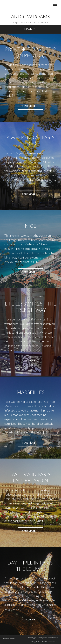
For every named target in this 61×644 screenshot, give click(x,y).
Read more (33, 107)
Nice (30, 226)
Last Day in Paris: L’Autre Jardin (30, 477)
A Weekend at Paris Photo (30, 140)
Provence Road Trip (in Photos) (30, 52)
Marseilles (31, 392)
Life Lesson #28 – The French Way (30, 307)
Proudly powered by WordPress (40, 638)
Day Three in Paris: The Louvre (31, 566)
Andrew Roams (30, 16)
